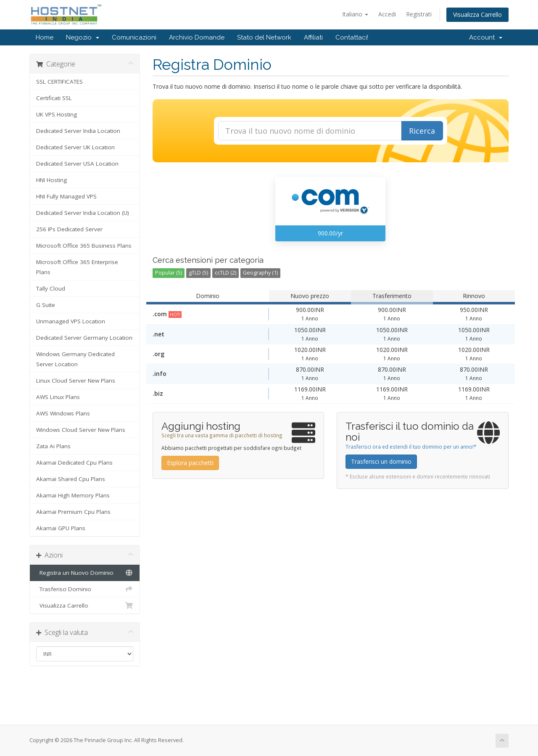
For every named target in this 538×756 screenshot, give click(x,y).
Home (45, 37)
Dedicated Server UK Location (75, 147)
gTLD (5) (198, 273)
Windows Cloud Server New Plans (81, 430)
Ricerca (422, 131)
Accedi (387, 14)
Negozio (83, 37)
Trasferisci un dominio (381, 461)
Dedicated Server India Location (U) (83, 213)
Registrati (419, 14)
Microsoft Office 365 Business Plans (84, 246)
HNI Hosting (51, 180)
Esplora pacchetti (190, 463)
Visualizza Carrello (477, 15)
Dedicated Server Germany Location (84, 338)
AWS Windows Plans (63, 413)
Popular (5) (169, 273)
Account (486, 37)
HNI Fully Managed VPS (66, 196)
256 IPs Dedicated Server (69, 229)
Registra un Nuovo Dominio (85, 573)
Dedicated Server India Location (78, 131)
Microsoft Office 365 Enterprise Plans (77, 267)
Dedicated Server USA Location (77, 164)
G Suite (46, 305)
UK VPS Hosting (57, 114)
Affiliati (313, 37)
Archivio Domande (197, 37)
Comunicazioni (134, 37)
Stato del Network (264, 37)
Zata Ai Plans (53, 446)
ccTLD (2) (225, 273)
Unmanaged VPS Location (71, 321)
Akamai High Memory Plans (73, 495)
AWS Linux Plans (58, 397)
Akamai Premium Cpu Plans (73, 512)
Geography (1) (260, 273)
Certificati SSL (54, 98)
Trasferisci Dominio (85, 589)
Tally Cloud (51, 288)
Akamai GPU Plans (61, 528)
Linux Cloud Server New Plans (76, 381)
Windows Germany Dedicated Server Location (75, 359)
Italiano (355, 14)
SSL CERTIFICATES (59, 82)
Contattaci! (352, 37)
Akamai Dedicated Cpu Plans (74, 463)
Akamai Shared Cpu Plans (71, 479)
